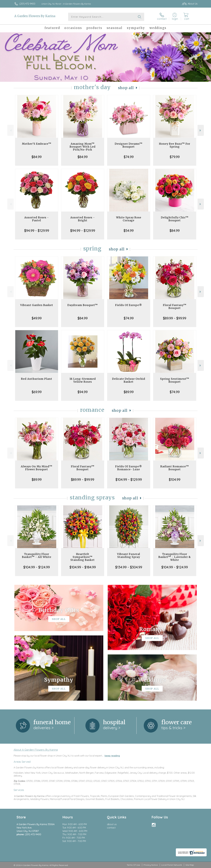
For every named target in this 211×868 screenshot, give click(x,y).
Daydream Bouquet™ (83, 305)
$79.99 (175, 157)
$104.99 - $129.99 (129, 479)
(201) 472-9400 (27, 4)
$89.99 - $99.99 (175, 318)
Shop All (126, 88)
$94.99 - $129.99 (37, 231)
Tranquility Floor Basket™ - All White (37, 555)
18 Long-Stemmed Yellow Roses (83, 380)
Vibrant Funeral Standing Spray (129, 555)
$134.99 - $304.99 (129, 567)
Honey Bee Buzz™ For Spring (175, 145)
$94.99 (83, 392)
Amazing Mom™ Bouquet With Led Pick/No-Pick (83, 147)
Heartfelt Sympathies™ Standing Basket (83, 557)
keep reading (112, 756)
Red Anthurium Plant (37, 379)
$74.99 (129, 157)
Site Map (190, 865)
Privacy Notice (151, 865)
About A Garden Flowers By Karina (36, 750)
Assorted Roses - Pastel (37, 219)
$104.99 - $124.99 (37, 567)
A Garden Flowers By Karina (35, 16)
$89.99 (129, 392)
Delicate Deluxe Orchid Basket (129, 380)
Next (201, 130)
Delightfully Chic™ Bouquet (175, 219)
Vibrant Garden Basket (37, 305)
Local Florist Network (172, 865)
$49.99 (37, 318)
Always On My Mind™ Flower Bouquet (37, 468)
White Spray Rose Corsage (129, 219)
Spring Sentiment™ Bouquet (175, 380)
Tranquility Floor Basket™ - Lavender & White (175, 557)
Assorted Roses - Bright (83, 219)
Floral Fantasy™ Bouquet (175, 307)
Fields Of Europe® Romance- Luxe (129, 468)
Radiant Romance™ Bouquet (175, 468)
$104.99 (175, 479)
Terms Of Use (133, 865)
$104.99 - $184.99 (83, 567)
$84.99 (37, 157)
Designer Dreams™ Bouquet (129, 145)
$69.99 (37, 392)
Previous (10, 130)
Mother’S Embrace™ (37, 144)
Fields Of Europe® (129, 305)
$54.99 (129, 231)
